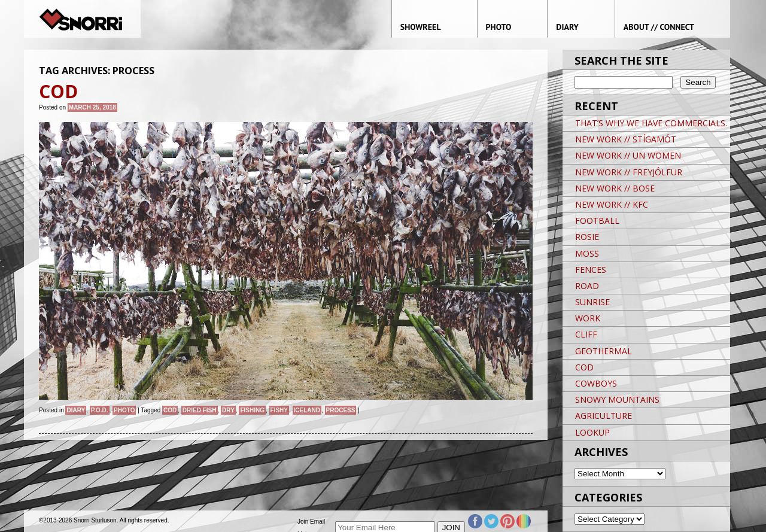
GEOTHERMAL (604, 351)
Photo (124, 410)
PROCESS (341, 410)
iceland (307, 410)
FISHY (279, 410)
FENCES (591, 270)
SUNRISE (592, 302)
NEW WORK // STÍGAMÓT (626, 139)
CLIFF (586, 334)
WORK (588, 318)
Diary (76, 410)
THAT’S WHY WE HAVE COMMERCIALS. (651, 123)
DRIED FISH (200, 410)
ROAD (587, 286)
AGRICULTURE (604, 416)
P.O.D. (100, 410)
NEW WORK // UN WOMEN (628, 155)
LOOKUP (592, 432)
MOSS (587, 253)
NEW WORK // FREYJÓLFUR (629, 172)
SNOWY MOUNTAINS (617, 399)
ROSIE (587, 237)
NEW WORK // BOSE (615, 188)
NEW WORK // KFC (612, 204)
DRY (228, 410)
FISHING (252, 410)
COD (170, 410)
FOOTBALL (597, 221)
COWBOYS (596, 383)
